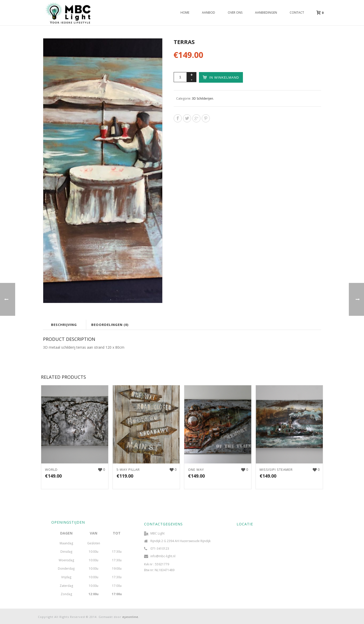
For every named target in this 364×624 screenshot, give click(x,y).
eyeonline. (131, 617)
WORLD (51, 470)
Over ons (235, 13)
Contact (297, 13)
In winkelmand (221, 77)
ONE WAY (196, 470)
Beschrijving (64, 325)
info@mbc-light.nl (163, 556)
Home (185, 13)
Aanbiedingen (266, 13)
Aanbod (209, 13)
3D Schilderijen (202, 98)
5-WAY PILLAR (128, 470)
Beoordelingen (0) (110, 325)
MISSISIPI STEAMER (276, 470)
